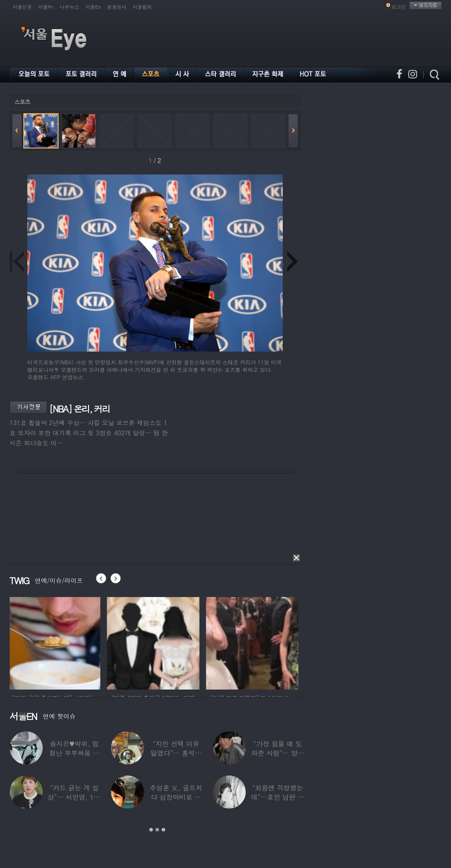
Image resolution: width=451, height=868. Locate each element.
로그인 (399, 7)
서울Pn (46, 7)
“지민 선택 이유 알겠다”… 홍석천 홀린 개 (176, 753)
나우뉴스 (70, 7)
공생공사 (117, 7)
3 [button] (163, 830)
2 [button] (157, 830)
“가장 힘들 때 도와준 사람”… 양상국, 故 (277, 753)
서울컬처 (142, 7)
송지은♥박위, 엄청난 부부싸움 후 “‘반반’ (74, 753)
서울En (93, 7)
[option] (56, 642)
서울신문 (22, 7)
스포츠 (22, 102)
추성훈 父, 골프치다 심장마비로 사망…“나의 (176, 797)
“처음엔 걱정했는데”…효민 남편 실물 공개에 (277, 797)
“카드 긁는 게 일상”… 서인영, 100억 (74, 797)
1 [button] (151, 830)
